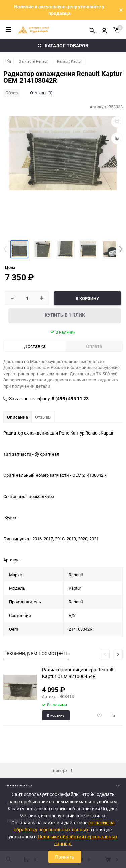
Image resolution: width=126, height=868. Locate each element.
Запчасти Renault (34, 61)
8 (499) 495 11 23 (70, 399)
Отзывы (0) (41, 93)
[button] (121, 249)
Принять (65, 857)
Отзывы (43, 417)
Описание (17, 417)
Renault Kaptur (70, 61)
